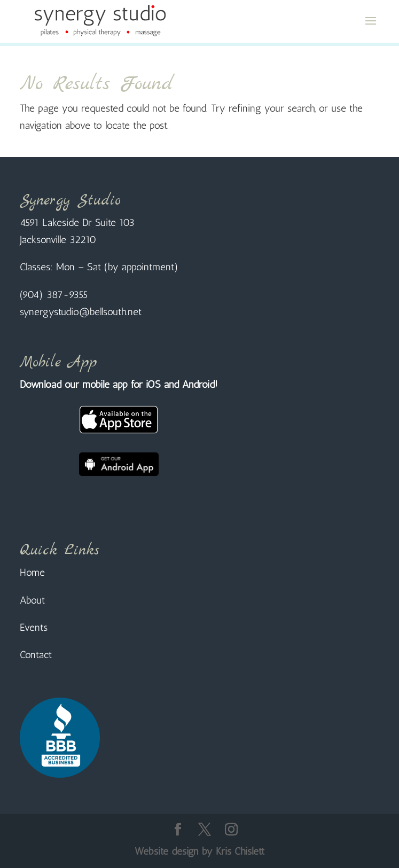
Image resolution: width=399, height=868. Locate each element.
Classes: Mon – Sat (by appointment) (99, 267)
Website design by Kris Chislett (199, 851)
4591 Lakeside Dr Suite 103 (77, 222)
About (32, 600)
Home (32, 572)
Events (34, 627)
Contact (36, 655)
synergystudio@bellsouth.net (81, 312)
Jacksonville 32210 (58, 240)
